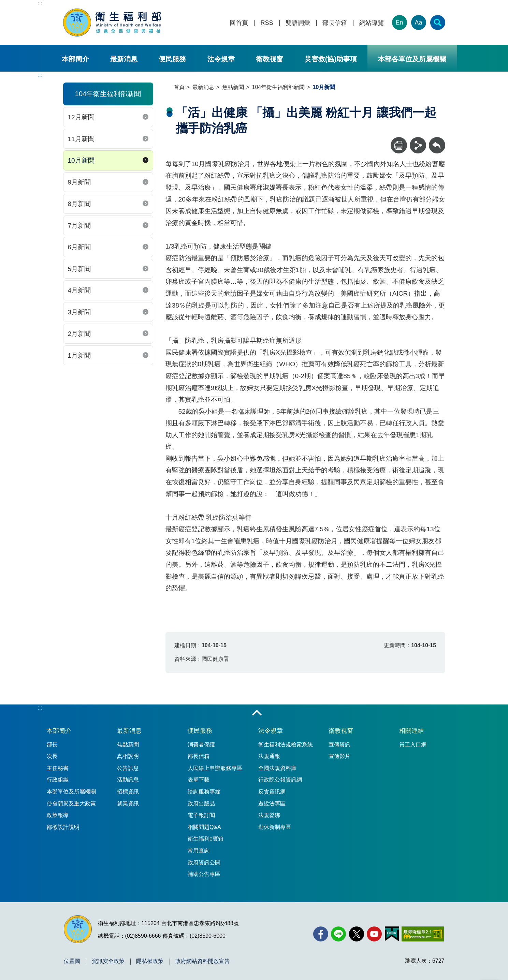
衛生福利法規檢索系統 (286, 745)
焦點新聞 (233, 87)
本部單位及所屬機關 (71, 792)
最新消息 (124, 59)
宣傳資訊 (339, 745)
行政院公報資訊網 (280, 780)
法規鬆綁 (269, 815)
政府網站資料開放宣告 (203, 961)
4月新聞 (79, 290)
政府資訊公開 (204, 863)
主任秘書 (58, 768)
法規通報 (269, 756)
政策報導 (58, 815)
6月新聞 (79, 247)
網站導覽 (372, 23)
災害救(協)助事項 (331, 59)
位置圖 (72, 961)
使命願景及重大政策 (71, 804)
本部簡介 (75, 59)
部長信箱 (335, 23)
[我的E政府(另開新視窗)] (392, 934)
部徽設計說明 (63, 827)
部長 (52, 745)
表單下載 (199, 780)
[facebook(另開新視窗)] (321, 934)
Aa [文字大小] (418, 23)
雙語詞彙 (298, 23)
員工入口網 (413, 745)
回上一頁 (437, 140)
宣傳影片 (339, 756)
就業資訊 (128, 804)
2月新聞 (79, 334)
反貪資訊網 (272, 792)
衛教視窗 (270, 59)
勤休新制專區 (275, 827)
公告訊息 (128, 768)
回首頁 (239, 23)
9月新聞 (79, 182)
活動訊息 (128, 780)
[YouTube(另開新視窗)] (374, 934)
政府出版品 (201, 804)
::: (40, 3)
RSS (267, 23)
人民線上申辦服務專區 (215, 768)
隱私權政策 (150, 961)
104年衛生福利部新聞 (279, 87)
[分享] (418, 145)
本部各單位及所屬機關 (412, 59)
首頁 (179, 87)
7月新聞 (79, 226)
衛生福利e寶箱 (206, 839)
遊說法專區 (272, 804)
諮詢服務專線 (204, 792)
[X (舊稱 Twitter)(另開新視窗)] (357, 934)
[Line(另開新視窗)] (338, 934)
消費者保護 (201, 745)
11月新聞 (81, 139)
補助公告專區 (204, 874)
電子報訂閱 (201, 815)
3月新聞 (79, 312)
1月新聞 (79, 355)
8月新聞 (79, 204)
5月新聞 (79, 269)
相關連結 (411, 731)
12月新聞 (81, 117)
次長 (52, 756)
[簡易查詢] (438, 23)
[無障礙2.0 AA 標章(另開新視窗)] (423, 934)
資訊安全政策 (108, 961)
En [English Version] (399, 23)
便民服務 (172, 59)
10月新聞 (81, 160)
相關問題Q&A (204, 827)
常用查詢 (199, 851)
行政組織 (58, 780)
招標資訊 (128, 792)
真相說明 (128, 756)
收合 (257, 713)
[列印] (399, 145)
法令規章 (221, 59)
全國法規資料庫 (277, 768)
